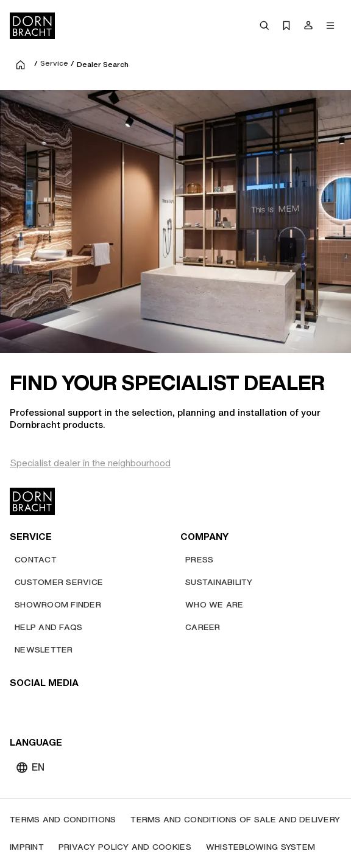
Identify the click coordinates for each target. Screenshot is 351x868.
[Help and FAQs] (48, 627)
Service (54, 63)
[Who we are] (214, 605)
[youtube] (21, 707)
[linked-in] (108, 707)
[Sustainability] (219, 582)
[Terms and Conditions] (63, 820)
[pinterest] (65, 707)
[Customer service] (59, 582)
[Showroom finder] (58, 605)
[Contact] (36, 560)
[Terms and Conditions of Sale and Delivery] (235, 820)
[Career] (203, 627)
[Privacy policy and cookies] (125, 847)
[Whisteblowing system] (261, 847)
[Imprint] (27, 847)
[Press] (199, 560)
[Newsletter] (44, 650)
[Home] (32, 26)
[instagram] (43, 707)
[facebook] (87, 707)
